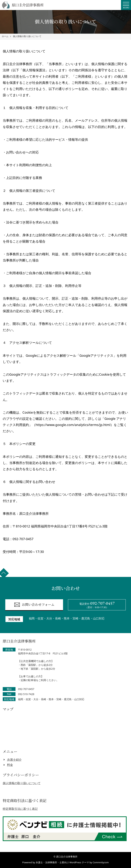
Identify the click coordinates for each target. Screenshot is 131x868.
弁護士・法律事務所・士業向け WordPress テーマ (62, 862)
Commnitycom (101, 862)
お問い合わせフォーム (34, 605)
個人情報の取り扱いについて (27, 36)
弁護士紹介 (14, 760)
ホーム (5, 36)
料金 (10, 765)
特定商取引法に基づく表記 (20, 809)
